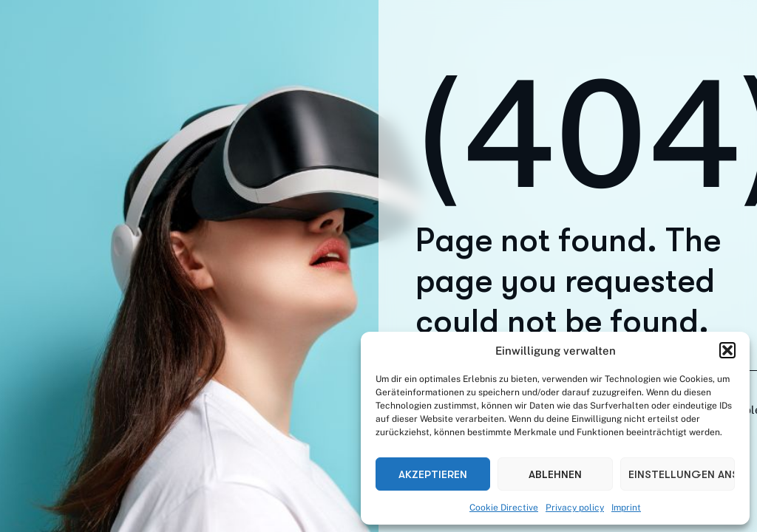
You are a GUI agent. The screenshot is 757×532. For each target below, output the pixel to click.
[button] (727, 350)
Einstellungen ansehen (682, 474)
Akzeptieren (433, 474)
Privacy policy (575, 508)
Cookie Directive (504, 508)
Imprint (626, 508)
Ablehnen (555, 474)
